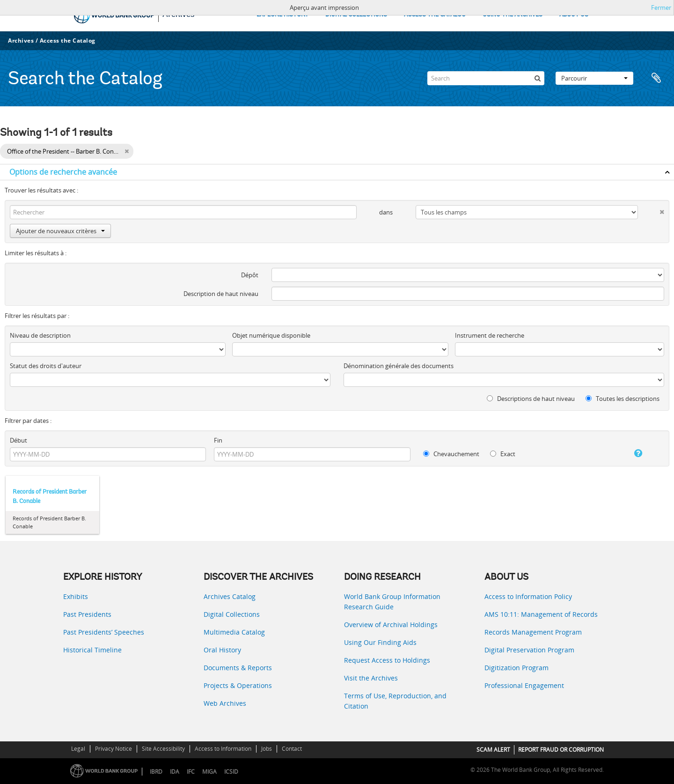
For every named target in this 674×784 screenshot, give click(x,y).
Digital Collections (232, 614)
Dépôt (250, 275)
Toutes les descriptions (623, 399)
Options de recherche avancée (63, 172)
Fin (218, 440)
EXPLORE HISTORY (282, 15)
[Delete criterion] (651, 210)
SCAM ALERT (493, 750)
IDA (175, 772)
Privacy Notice (114, 749)
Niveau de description (40, 335)
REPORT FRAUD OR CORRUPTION (561, 750)
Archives (21, 41)
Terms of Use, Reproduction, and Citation (395, 701)
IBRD (156, 772)
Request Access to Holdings (387, 660)
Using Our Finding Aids (380, 642)
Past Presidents (87, 614)
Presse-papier (656, 78)
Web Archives (225, 703)
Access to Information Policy (528, 596)
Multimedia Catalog (234, 632)
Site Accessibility (163, 749)
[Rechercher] (537, 78)
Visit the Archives (371, 678)
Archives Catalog (230, 596)
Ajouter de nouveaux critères (60, 231)
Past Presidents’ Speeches (104, 632)
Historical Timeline (92, 650)
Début (18, 440)
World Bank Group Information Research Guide (392, 602)
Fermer (661, 7)
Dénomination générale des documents (399, 366)
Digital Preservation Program (529, 650)
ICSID (231, 772)
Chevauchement (451, 454)
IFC (191, 772)
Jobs (267, 749)
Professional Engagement (524, 685)
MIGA (209, 772)
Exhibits (76, 596)
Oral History (222, 650)
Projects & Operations (238, 685)
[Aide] (629, 453)
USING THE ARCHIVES (513, 15)
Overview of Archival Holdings (391, 625)
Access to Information (223, 749)
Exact (503, 454)
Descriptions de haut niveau (531, 399)
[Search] (486, 78)
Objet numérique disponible (271, 335)
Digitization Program (516, 668)
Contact (292, 749)
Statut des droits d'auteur (46, 366)
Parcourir (594, 78)
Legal (78, 749)
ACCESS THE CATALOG (435, 15)
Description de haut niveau (221, 294)
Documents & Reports (238, 668)
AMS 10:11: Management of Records (541, 614)
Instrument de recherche (490, 335)
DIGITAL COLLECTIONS (356, 15)
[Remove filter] (127, 151)
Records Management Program (533, 632)
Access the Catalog (68, 41)
